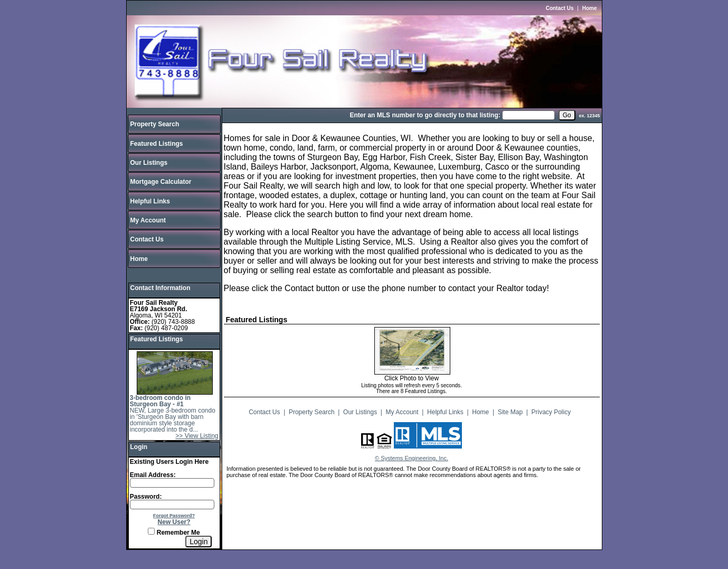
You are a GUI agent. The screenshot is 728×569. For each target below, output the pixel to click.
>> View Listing (197, 436)
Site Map (510, 412)
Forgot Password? (174, 516)
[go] (567, 115)
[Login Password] (172, 505)
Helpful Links (150, 201)
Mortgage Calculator (161, 182)
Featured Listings (157, 144)
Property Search (155, 124)
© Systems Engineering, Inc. (412, 458)
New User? (174, 522)
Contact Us (560, 8)
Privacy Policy (551, 412)
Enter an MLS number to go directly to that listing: (425, 115)
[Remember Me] (151, 531)
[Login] (198, 542)
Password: (146, 497)
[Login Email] (172, 483)
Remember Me (174, 533)
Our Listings (149, 163)
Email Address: (153, 475)
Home (590, 8)
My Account (148, 220)
